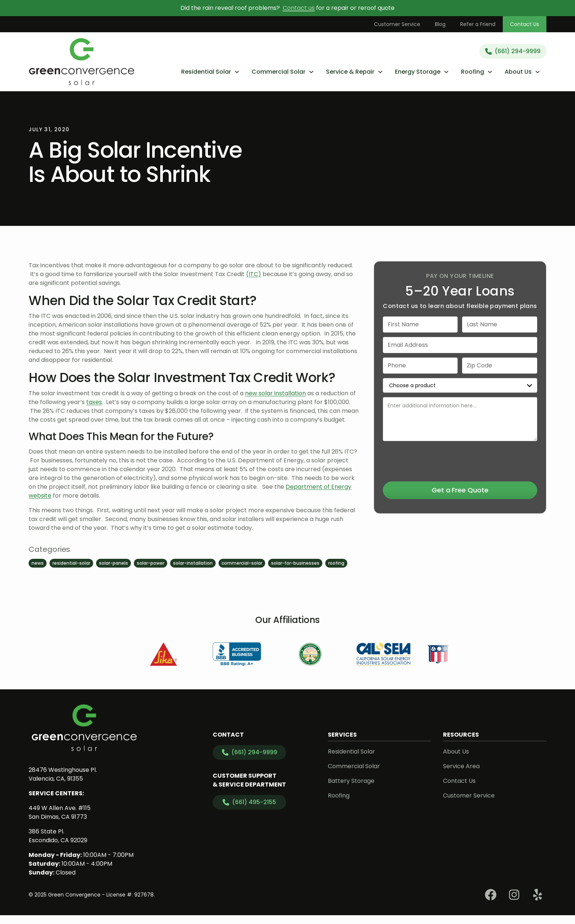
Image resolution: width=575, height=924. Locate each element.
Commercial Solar (354, 766)
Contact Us (525, 24)
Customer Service (397, 24)
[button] (210, 72)
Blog (440, 24)
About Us (456, 751)
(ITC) (254, 274)
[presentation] (460, 460)
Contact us (299, 8)
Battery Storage (351, 781)
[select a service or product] (460, 385)
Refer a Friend (478, 24)
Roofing (339, 795)
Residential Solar (351, 751)
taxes (94, 402)
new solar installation (275, 393)
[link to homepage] (82, 62)
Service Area (461, 766)
